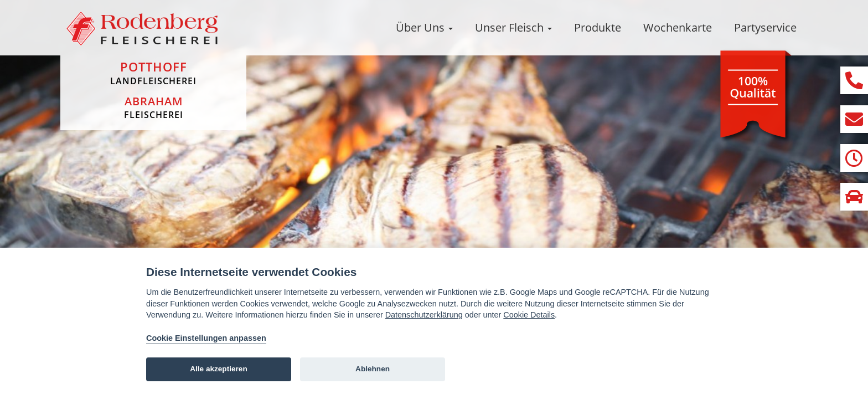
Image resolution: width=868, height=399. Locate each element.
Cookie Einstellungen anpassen (206, 338)
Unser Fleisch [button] (513, 27)
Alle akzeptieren (219, 369)
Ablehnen (373, 369)
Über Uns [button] (424, 27)
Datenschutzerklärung (424, 315)
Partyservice (765, 27)
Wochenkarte (678, 27)
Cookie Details (529, 315)
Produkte (598, 27)
